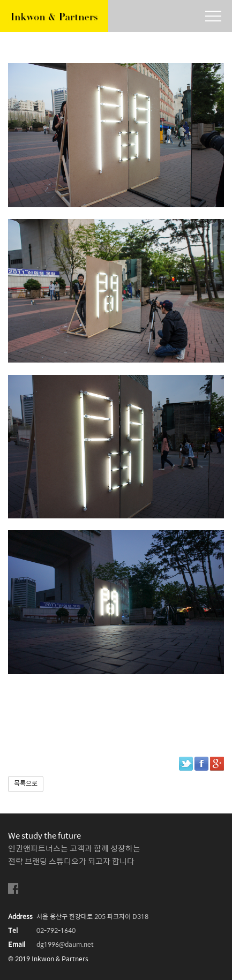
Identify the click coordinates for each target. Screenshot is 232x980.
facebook (13, 889)
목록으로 (26, 784)
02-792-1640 (56, 931)
